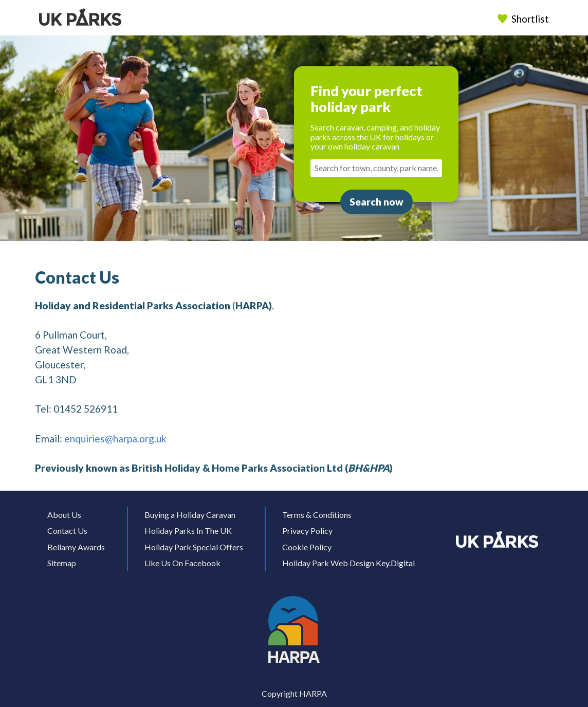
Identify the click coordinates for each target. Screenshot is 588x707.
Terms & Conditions (317, 515)
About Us (64, 515)
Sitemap (62, 563)
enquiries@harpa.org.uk (115, 439)
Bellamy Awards (76, 547)
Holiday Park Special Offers (194, 547)
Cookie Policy (307, 547)
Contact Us (67, 531)
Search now (376, 202)
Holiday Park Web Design (328, 563)
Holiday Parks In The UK (188, 531)
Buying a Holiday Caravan (190, 515)
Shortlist (524, 19)
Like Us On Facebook (182, 563)
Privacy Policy (307, 531)
